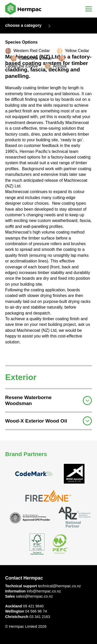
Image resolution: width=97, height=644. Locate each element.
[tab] (48, 400)
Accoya (59, 66)
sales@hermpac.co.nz (35, 596)
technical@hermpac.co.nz (59, 586)
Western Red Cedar (32, 51)
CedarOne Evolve (35, 58)
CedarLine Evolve (21, 66)
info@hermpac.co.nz (44, 591)
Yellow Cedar (77, 51)
